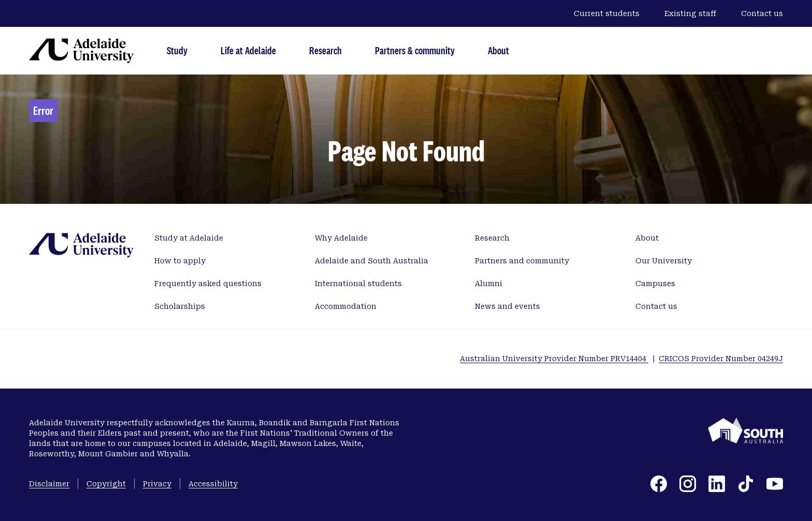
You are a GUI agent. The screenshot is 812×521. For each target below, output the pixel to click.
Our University (664, 261)
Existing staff (690, 13)
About (498, 50)
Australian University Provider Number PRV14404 (554, 359)
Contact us (762, 13)
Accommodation (346, 306)
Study (177, 50)
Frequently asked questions (208, 284)
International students (358, 284)
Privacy (157, 484)
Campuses (655, 284)
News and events (508, 306)
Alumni (489, 284)
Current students (607, 13)
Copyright (106, 484)
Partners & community (415, 50)
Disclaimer (49, 484)
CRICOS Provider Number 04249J (721, 359)
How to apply (180, 261)
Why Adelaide (341, 238)
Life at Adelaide (248, 50)
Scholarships (180, 306)
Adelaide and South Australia (372, 261)
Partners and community (522, 261)
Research (325, 50)
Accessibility (213, 484)
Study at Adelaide (189, 238)
